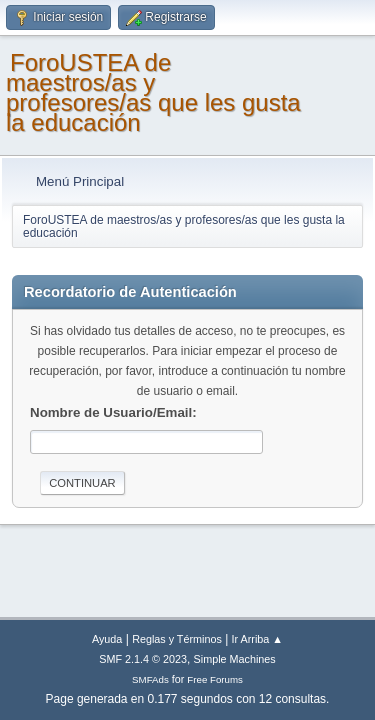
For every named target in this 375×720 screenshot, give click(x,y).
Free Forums (215, 679)
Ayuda (107, 639)
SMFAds (150, 679)
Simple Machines (235, 659)
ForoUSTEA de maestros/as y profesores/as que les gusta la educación (153, 92)
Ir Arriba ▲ (257, 639)
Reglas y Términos (177, 639)
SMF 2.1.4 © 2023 (143, 659)
